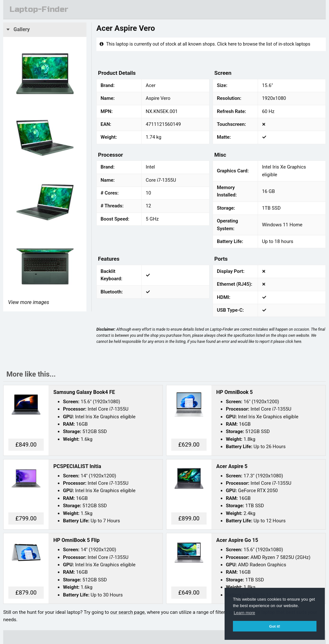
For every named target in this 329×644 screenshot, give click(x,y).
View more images (29, 302)
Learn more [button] (245, 613)
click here (293, 342)
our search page (127, 612)
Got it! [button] (275, 626)
